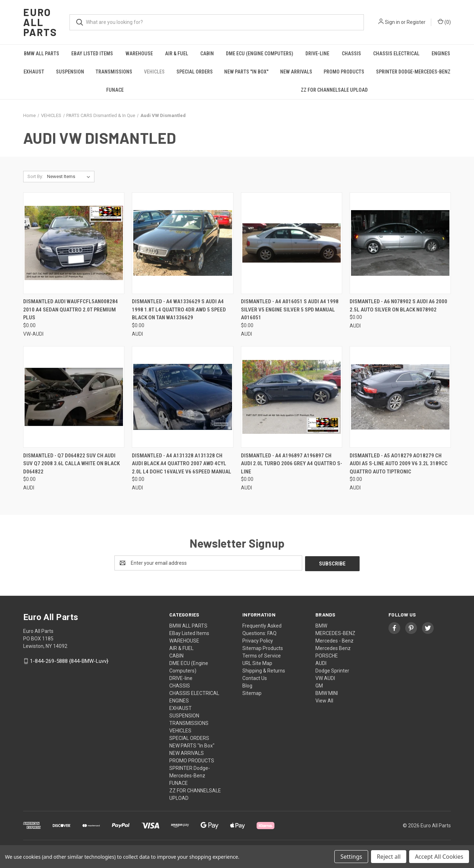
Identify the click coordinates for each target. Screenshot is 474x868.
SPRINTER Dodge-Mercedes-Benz (413, 72)
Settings (351, 857)
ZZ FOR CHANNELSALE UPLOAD (334, 90)
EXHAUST (34, 72)
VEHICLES (154, 72)
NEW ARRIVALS (296, 72)
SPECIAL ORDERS (195, 72)
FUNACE (115, 90)
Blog (247, 685)
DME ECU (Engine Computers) (260, 54)
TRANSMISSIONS (114, 72)
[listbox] (70, 177)
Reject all (389, 857)
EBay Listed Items (92, 54)
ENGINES (441, 54)
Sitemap (252, 692)
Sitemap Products (263, 648)
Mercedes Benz (333, 648)
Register (416, 22)
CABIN (207, 54)
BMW (321, 625)
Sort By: (35, 176)
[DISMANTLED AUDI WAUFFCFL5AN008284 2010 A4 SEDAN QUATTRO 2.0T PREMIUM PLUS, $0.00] (74, 243)
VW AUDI (325, 677)
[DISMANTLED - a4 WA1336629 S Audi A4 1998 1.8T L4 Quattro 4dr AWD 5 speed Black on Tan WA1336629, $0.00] (182, 243)
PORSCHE (327, 655)
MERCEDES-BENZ (335, 633)
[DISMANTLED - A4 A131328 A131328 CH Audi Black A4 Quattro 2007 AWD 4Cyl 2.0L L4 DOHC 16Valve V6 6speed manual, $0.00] (182, 397)
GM (319, 685)
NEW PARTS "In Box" (246, 72)
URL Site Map (257, 663)
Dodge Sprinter (332, 670)
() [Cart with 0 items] (444, 22)
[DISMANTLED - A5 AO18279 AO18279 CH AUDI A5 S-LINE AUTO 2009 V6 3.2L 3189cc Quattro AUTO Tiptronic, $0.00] (400, 397)
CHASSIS (351, 54)
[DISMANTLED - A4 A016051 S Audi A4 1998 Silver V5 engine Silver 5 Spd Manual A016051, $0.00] (292, 243)
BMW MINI (327, 692)
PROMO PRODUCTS (344, 72)
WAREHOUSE (139, 54)
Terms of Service (262, 655)
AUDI (321, 663)
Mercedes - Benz (334, 640)
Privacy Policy (258, 640)
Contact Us (255, 677)
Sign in (392, 22)
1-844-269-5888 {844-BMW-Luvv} (69, 660)
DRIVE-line (317, 54)
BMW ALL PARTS (42, 54)
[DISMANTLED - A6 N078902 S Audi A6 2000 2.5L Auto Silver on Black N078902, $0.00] (400, 243)
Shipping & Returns (264, 670)
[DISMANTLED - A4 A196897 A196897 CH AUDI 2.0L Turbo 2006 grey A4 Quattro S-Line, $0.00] (292, 397)
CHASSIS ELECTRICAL (396, 54)
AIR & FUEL (177, 54)
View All (324, 700)
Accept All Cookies (439, 857)
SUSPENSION (70, 72)
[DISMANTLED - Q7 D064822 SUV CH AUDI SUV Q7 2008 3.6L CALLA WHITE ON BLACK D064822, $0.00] (74, 397)
